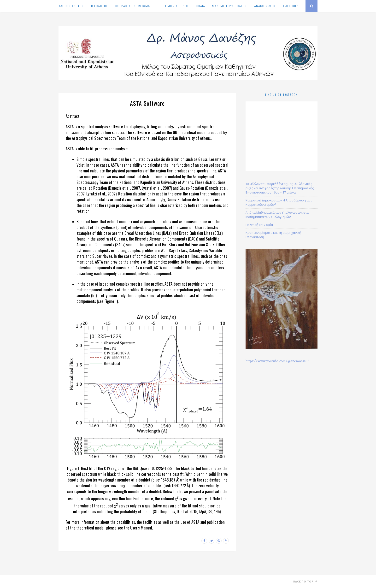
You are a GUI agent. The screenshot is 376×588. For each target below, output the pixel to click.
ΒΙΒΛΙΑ (200, 6)
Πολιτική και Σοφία (259, 225)
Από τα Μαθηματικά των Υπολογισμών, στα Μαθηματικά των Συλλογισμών (277, 215)
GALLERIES (291, 6)
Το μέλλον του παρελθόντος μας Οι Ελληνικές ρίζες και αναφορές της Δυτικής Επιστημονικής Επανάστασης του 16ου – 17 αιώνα (280, 188)
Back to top (305, 581)
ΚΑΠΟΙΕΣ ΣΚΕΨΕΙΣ (71, 6)
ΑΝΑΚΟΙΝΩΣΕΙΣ (265, 6)
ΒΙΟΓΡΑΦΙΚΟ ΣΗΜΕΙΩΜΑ (132, 6)
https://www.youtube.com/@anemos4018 (278, 361)
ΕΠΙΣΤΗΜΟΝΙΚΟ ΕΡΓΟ (173, 6)
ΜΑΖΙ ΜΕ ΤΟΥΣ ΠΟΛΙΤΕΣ (230, 6)
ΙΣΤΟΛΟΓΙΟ (99, 6)
